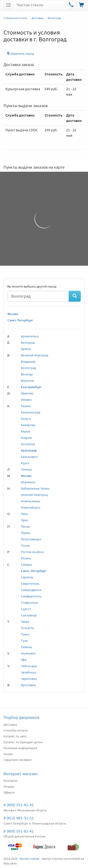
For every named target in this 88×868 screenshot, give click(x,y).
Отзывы (9, 786)
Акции (8, 754)
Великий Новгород (34, 355)
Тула (24, 641)
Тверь (25, 622)
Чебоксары (29, 666)
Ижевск (26, 400)
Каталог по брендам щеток (23, 742)
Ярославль (29, 685)
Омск (25, 514)
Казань (26, 406)
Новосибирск (31, 507)
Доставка (10, 724)
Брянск (26, 349)
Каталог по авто (15, 736)
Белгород (28, 343)
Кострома (28, 444)
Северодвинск (31, 590)
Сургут (26, 609)
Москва (13, 314)
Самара (26, 564)
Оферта (9, 792)
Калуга (26, 419)
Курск (25, 463)
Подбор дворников (21, 717)
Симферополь (31, 596)
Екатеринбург (31, 387)
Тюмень (27, 647)
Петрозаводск (31, 539)
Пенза (25, 526)
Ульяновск (28, 653)
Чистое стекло (30, 5)
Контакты (10, 781)
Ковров (26, 438)
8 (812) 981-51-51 (19, 818)
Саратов (27, 577)
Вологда (27, 374)
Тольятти (27, 628)
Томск (25, 634)
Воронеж (28, 381)
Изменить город (20, 54)
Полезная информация (20, 748)
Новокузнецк (31, 501)
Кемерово (28, 425)
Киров (25, 431)
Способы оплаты (16, 730)
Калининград (31, 412)
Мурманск (28, 482)
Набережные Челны (35, 488)
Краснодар (29, 450)
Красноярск (29, 457)
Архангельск (30, 336)
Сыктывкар (29, 615)
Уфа (24, 660)
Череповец (29, 679)
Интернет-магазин (21, 774)
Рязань (26, 558)
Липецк (26, 469)
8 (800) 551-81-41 (19, 805)
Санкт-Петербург (20, 320)
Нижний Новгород (34, 495)
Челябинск (29, 672)
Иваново (27, 393)
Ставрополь (30, 603)
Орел (25, 520)
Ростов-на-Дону (32, 552)
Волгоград (28, 368)
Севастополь (30, 584)
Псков (25, 545)
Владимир (28, 362)
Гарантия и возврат (18, 760)
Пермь (26, 533)
